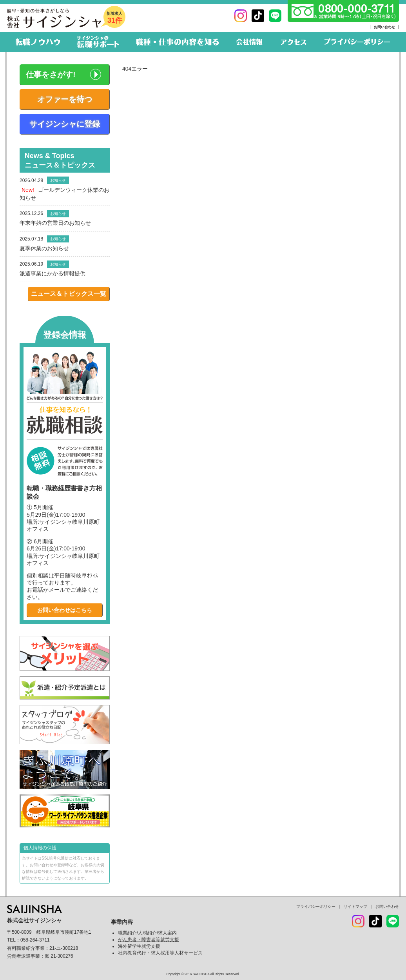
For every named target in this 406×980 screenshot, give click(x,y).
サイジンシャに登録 (65, 124)
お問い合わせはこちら (65, 610)
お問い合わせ (384, 27)
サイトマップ (355, 906)
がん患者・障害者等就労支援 (149, 940)
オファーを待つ (65, 99)
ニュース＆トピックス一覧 (69, 294)
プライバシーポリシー (316, 906)
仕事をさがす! (51, 75)
